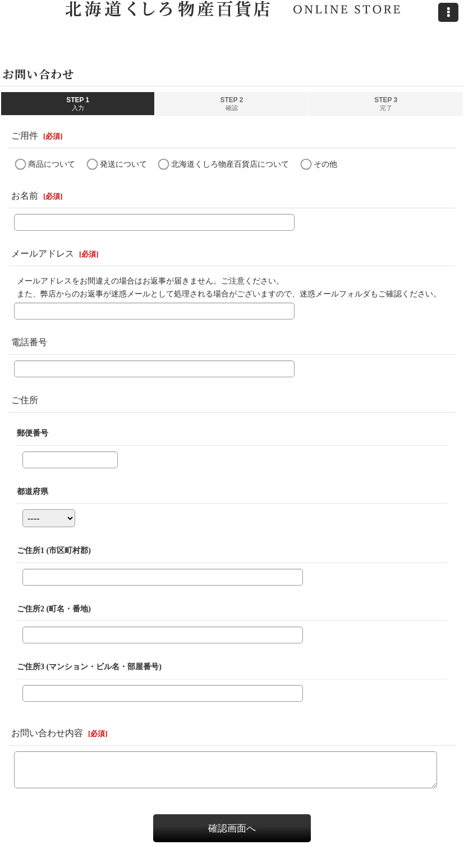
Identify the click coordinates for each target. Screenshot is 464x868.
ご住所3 (89, 666)
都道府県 (33, 491)
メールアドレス (43, 253)
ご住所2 (54, 609)
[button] (448, 12)
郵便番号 (33, 433)
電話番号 (29, 342)
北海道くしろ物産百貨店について (230, 164)
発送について (123, 164)
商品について (52, 164)
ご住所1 (54, 550)
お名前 (25, 196)
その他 (325, 164)
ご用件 (25, 136)
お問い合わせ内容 (47, 733)
